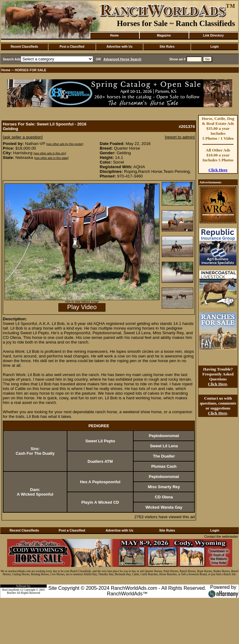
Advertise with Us (120, 47)
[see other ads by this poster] (65, 144)
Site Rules (167, 47)
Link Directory (213, 35)
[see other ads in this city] (50, 153)
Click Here (218, 170)
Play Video (82, 307)
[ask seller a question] (23, 137)
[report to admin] (180, 137)
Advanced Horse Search (123, 59)
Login (214, 47)
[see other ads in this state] (51, 158)
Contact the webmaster (221, 537)
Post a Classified (72, 47)
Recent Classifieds (24, 47)
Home (114, 35)
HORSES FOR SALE (31, 70)
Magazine (164, 35)
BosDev (11, 593)
